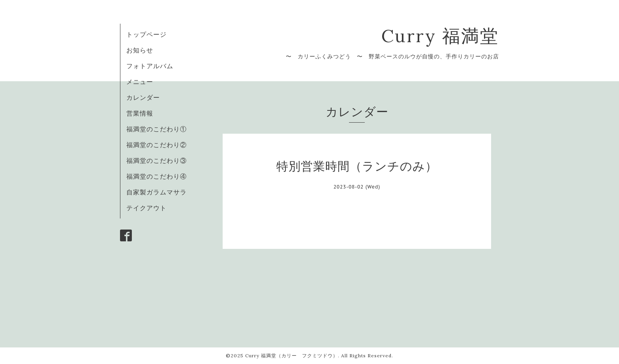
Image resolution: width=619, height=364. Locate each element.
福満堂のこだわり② (157, 145)
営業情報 (140, 113)
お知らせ (140, 50)
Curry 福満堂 (440, 36)
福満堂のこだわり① (157, 129)
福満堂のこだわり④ (157, 176)
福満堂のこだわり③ (157, 161)
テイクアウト (146, 208)
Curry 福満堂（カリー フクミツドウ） (292, 356)
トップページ (146, 34)
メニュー (140, 82)
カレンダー (143, 97)
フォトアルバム (150, 66)
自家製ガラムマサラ (157, 192)
